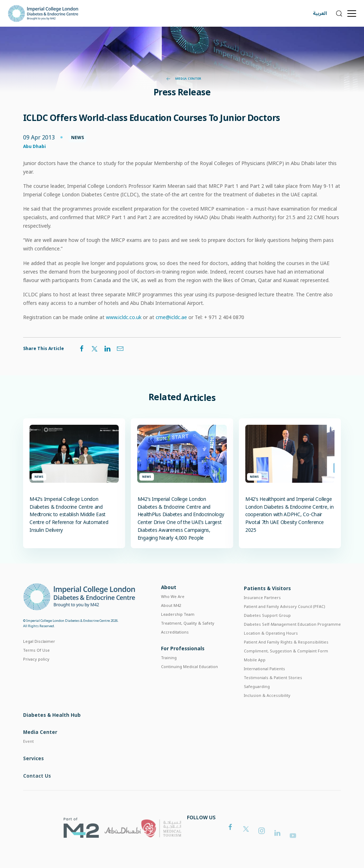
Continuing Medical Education (189, 681)
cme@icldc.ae (171, 317)
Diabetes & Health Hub (52, 734)
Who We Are (173, 609)
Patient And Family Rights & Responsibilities (286, 659)
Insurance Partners (262, 614)
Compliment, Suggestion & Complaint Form (286, 668)
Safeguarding (257, 703)
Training (169, 673)
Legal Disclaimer (39, 652)
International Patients (264, 685)
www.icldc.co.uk (124, 317)
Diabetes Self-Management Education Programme (292, 641)
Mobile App (255, 676)
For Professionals (183, 663)
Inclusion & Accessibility (267, 712)
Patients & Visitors (267, 605)
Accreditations (175, 645)
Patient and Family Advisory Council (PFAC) (285, 623)
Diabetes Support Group (267, 632)
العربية (320, 13)
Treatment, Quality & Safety (188, 636)
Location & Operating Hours (271, 650)
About (169, 600)
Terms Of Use (36, 661)
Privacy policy (36, 670)
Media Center (184, 79)
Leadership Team (178, 627)
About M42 (171, 618)
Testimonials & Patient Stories (273, 694)
